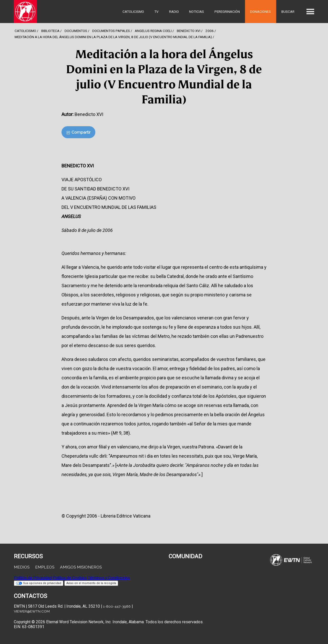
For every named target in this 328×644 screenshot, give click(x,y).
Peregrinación (227, 12)
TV (156, 12)
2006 (210, 31)
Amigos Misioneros (81, 567)
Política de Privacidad (33, 578)
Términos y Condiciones (109, 578)
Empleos (45, 567)
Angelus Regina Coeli (153, 31)
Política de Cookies (70, 578)
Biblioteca (50, 31)
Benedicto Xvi (189, 31)
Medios (22, 567)
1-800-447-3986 (117, 606)
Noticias (197, 12)
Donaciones (260, 12)
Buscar (288, 12)
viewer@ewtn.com (32, 611)
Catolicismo (133, 12)
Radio (174, 12)
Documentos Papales (111, 31)
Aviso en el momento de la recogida (91, 583)
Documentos (76, 31)
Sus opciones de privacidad (39, 583)
